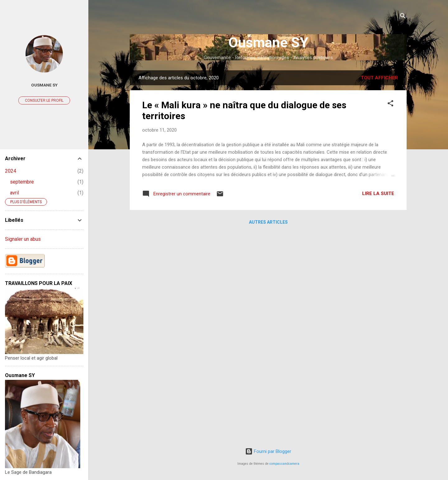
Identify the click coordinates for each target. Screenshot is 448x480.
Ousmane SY (268, 42)
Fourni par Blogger (268, 451)
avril (14, 193)
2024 (11, 171)
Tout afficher (379, 78)
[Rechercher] (403, 17)
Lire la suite (378, 193)
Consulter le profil (44, 100)
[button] (390, 104)
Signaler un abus (23, 239)
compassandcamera (284, 464)
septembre (22, 182)
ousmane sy (44, 85)
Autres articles (268, 222)
